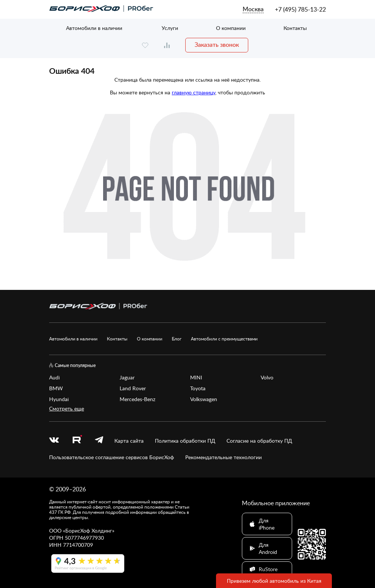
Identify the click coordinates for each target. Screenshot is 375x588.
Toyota (198, 388)
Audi (54, 377)
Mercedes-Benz (137, 399)
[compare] (167, 45)
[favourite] (145, 45)
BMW (56, 388)
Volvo (267, 377)
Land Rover (133, 388)
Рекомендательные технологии (223, 457)
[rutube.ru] (77, 440)
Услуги (170, 28)
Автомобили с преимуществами (224, 339)
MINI (196, 377)
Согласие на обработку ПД (259, 441)
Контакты (295, 28)
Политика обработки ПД (185, 441)
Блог (177, 339)
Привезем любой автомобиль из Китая (274, 581)
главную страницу (193, 92)
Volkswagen (204, 399)
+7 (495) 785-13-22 (300, 9)
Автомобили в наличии (94, 28)
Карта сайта (129, 441)
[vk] (54, 441)
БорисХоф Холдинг (89, 531)
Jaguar (127, 377)
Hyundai (59, 399)
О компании (231, 28)
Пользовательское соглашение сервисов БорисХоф (112, 457)
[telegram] (99, 441)
